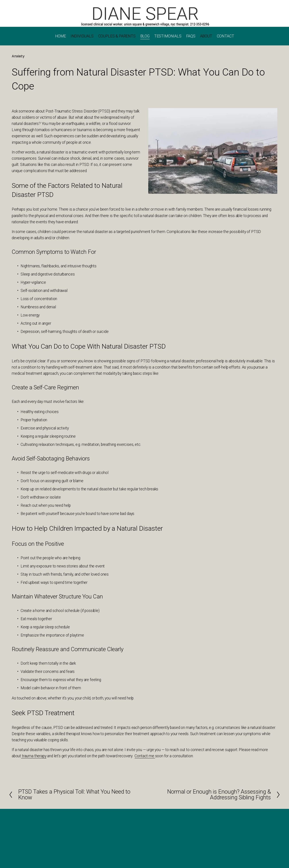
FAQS (191, 36)
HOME (61, 36)
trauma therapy (34, 756)
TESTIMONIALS (168, 36)
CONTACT (225, 36)
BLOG (145, 36)
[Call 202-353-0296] (144, 16)
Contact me (145, 756)
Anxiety (18, 56)
